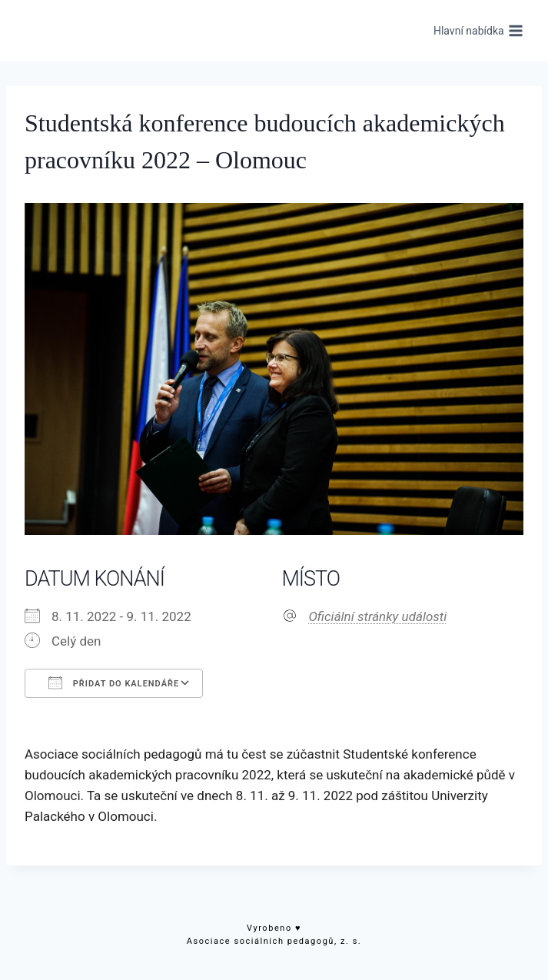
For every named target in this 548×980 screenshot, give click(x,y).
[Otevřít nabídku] (478, 31)
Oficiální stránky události (378, 616)
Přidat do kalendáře (114, 683)
